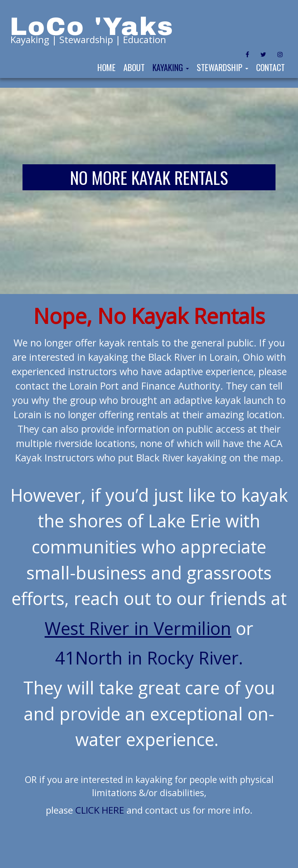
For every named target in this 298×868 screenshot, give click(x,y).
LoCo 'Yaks (92, 27)
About (134, 67)
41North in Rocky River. (149, 658)
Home (107, 67)
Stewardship (223, 67)
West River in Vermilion (138, 628)
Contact (270, 67)
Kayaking (171, 67)
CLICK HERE (100, 810)
